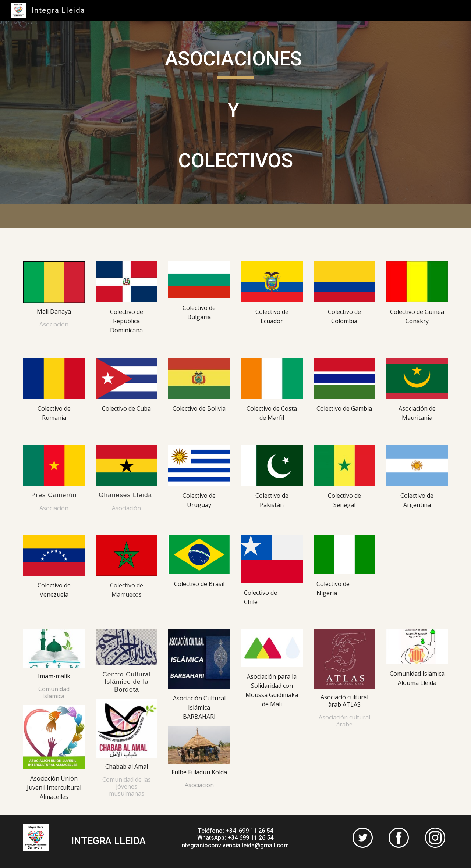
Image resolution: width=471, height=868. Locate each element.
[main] (235, 112)
